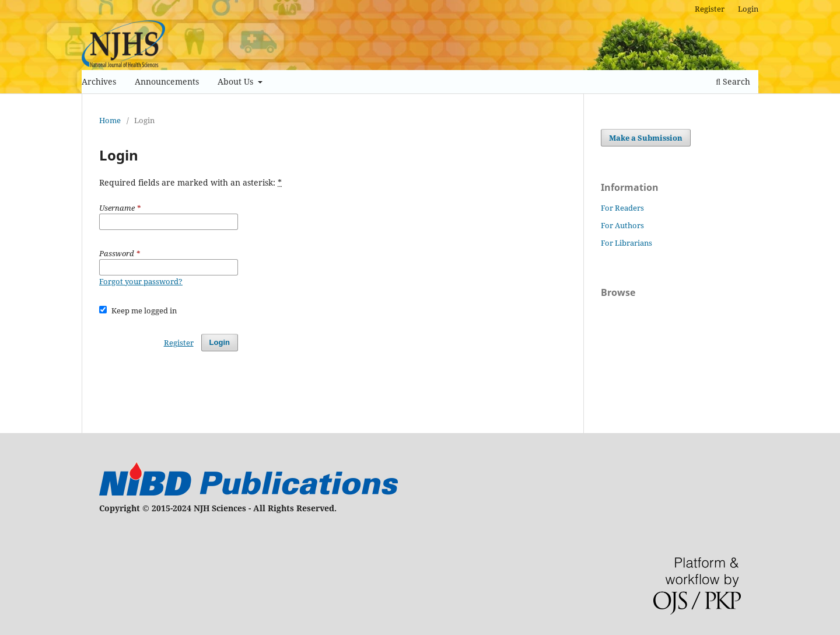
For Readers (622, 208)
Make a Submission (646, 138)
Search (733, 81)
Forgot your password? (141, 281)
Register (710, 9)
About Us (237, 81)
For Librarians (626, 243)
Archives (99, 81)
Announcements (167, 81)
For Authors (622, 225)
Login (748, 9)
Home (110, 120)
